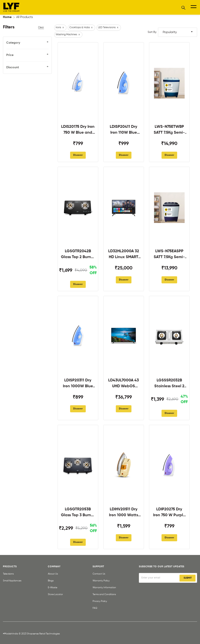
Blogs (51, 581)
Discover (78, 155)
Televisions (8, 574)
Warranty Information (104, 588)
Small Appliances (12, 581)
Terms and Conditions (104, 594)
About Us (53, 574)
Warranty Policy (101, 581)
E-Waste (53, 588)
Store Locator (55, 594)
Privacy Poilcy (100, 601)
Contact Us (99, 574)
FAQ (95, 608)
